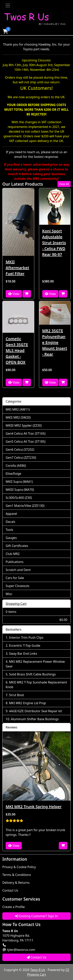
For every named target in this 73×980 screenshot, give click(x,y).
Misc (9, 594)
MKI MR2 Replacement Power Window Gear (35, 664)
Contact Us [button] (37, 957)
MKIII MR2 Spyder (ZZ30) (24, 425)
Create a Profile (14, 907)
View (14, 294)
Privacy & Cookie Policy (19, 867)
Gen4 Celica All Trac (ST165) (26, 433)
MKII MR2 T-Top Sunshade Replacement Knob (36, 685)
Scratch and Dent (18, 570)
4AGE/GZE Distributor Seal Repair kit (36, 711)
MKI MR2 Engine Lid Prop (28, 703)
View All (64, 184)
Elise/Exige (13, 474)
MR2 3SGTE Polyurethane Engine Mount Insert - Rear (55, 342)
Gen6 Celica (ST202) (20, 450)
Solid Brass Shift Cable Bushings (33, 674)
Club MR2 (13, 554)
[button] (5, 31)
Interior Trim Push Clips (26, 637)
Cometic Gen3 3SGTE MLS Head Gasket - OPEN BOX (17, 350)
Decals (10, 522)
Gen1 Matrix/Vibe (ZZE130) (25, 506)
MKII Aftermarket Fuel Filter (17, 268)
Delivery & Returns (16, 883)
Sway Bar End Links (23, 654)
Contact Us (10, 890)
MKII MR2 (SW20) (18, 417)
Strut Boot (17, 695)
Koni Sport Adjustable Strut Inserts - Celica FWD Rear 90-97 (54, 243)
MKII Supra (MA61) (19, 482)
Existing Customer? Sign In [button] (36, 916)
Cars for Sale (15, 578)
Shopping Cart (16, 604)
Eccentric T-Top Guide (25, 646)
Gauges (11, 538)
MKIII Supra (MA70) (20, 490)
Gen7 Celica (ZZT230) (21, 458)
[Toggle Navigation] (8, 5)
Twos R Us (38, 970)
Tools (9, 530)
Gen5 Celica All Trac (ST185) (26, 441)
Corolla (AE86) (16, 466)
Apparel (11, 514)
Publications (15, 562)
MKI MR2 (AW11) (18, 409)
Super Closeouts (18, 586)
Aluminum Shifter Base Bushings (35, 719)
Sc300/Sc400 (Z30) (19, 498)
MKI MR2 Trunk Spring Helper (34, 807)
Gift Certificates (17, 546)
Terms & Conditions (17, 875)
